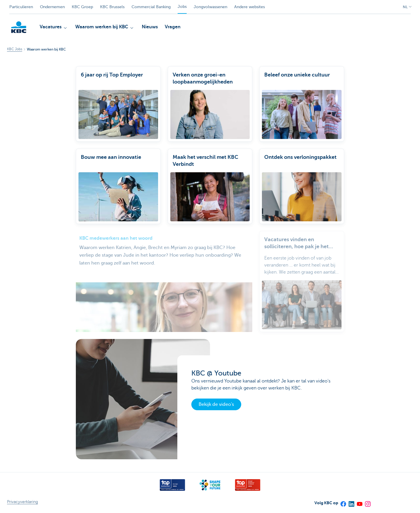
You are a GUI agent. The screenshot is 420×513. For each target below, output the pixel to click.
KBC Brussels (112, 7)
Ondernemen (52, 7)
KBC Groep (82, 7)
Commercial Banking (151, 7)
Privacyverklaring (22, 502)
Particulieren (21, 7)
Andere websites (250, 7)
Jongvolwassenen (210, 7)
